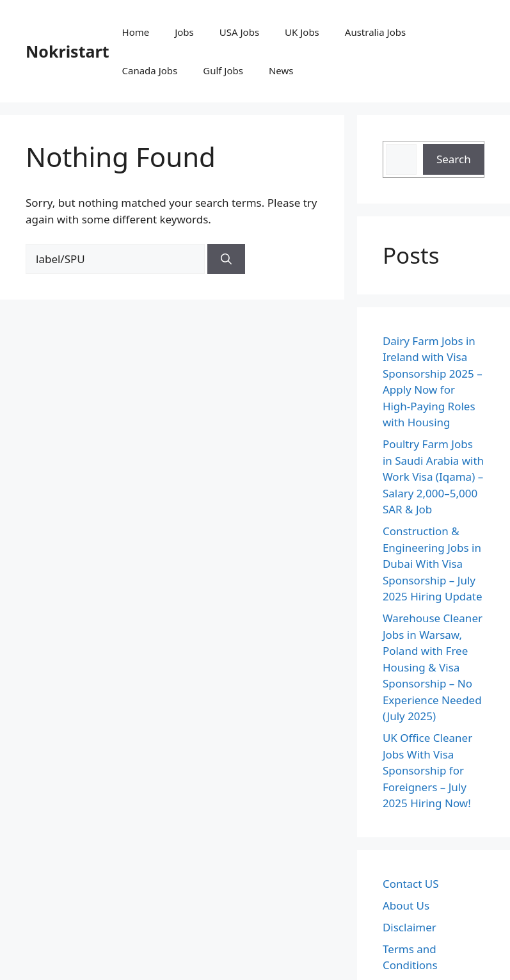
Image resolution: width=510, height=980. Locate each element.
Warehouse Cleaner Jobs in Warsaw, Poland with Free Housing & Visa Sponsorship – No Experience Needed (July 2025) (433, 667)
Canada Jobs (150, 70)
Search (454, 159)
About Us (406, 905)
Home (136, 32)
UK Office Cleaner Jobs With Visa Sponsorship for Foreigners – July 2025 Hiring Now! (427, 770)
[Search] (226, 259)
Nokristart (68, 51)
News (281, 70)
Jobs (184, 32)
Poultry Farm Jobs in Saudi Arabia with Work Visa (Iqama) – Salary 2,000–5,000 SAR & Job (433, 477)
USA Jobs (239, 32)
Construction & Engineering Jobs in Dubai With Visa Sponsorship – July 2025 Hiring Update (433, 564)
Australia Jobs (375, 32)
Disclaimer (410, 927)
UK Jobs (302, 32)
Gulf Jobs (223, 70)
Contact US (411, 884)
